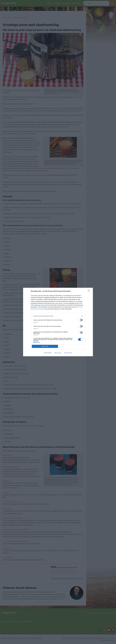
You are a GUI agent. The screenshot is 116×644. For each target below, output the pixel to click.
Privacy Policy (68, 353)
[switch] (80, 320)
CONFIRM (45, 346)
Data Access (58, 353)
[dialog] (58, 322)
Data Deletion (48, 353)
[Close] (89, 291)
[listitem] (58, 316)
